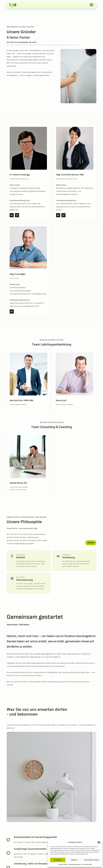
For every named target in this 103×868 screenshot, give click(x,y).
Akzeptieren (58, 860)
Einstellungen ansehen (91, 860)
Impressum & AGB (87, 864)
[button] (99, 842)
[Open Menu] (91, 5)
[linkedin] (12, 215)
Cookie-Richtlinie (63, 864)
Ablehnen (74, 860)
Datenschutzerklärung (75, 864)
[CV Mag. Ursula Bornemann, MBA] (63, 215)
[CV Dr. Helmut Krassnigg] (17, 215)
